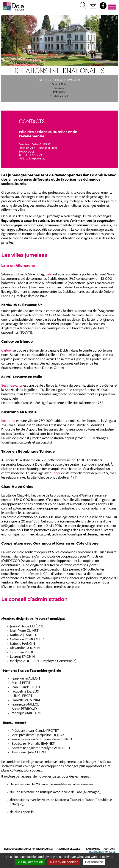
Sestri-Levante (12, 386)
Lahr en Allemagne (18, 266)
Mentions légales (69, 849)
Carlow (6, 351)
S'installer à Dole (60, 96)
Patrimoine (60, 92)
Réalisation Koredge (102, 852)
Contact (110, 849)
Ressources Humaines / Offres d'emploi (29, 849)
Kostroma (8, 421)
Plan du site (92, 849)
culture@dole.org (35, 159)
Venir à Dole (60, 85)
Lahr (49, 275)
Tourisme (60, 88)
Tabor (56, 473)
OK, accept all (30, 862)
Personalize (94, 862)
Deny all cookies (64, 862)
